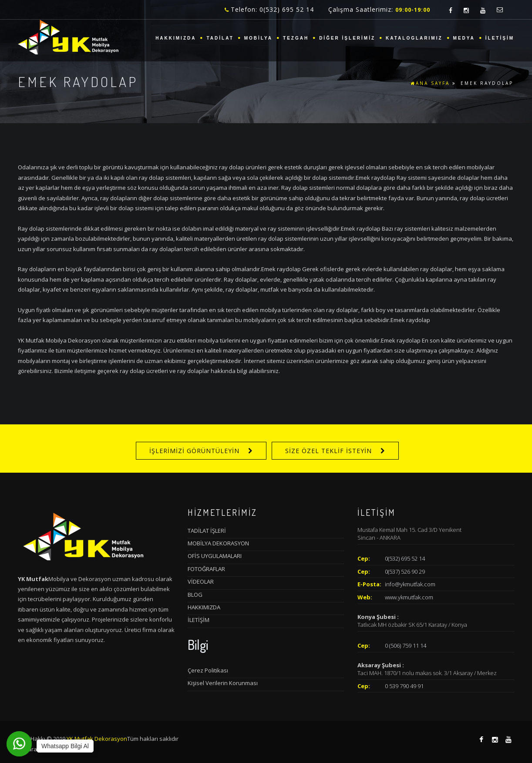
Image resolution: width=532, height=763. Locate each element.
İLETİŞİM (500, 38)
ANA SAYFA (430, 83)
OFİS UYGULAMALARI (215, 556)
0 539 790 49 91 (404, 686)
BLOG (195, 595)
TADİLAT (220, 38)
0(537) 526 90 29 (405, 571)
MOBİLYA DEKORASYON (218, 543)
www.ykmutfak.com (409, 597)
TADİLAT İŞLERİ (207, 531)
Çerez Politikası (208, 670)
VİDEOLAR (201, 581)
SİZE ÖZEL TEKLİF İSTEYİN (328, 451)
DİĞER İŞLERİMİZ (347, 38)
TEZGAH (296, 38)
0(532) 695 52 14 (405, 558)
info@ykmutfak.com (410, 584)
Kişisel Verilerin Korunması (223, 683)
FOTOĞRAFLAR (206, 569)
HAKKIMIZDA (176, 38)
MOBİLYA (258, 38)
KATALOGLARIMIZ (414, 38)
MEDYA (464, 38)
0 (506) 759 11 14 (406, 645)
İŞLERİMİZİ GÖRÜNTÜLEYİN (194, 451)
